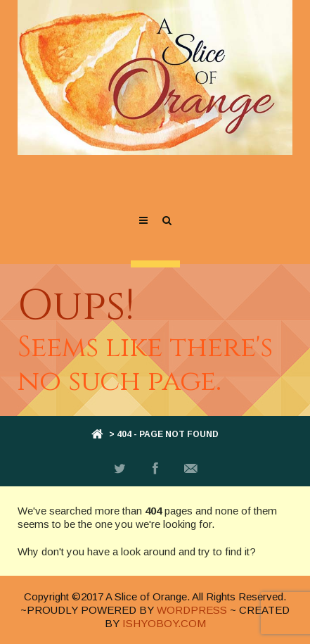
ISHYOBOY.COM (164, 623)
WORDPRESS (192, 610)
